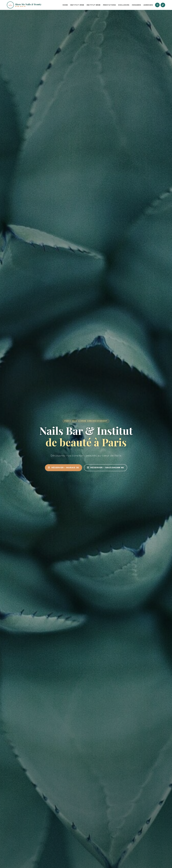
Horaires (137, 5)
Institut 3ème (77, 5)
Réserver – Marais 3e (64, 468)
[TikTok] (163, 5)
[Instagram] (157, 5)
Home (65, 5)
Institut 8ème (94, 5)
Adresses (148, 5)
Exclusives (124, 5)
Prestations (110, 5)
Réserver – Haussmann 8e (105, 468)
